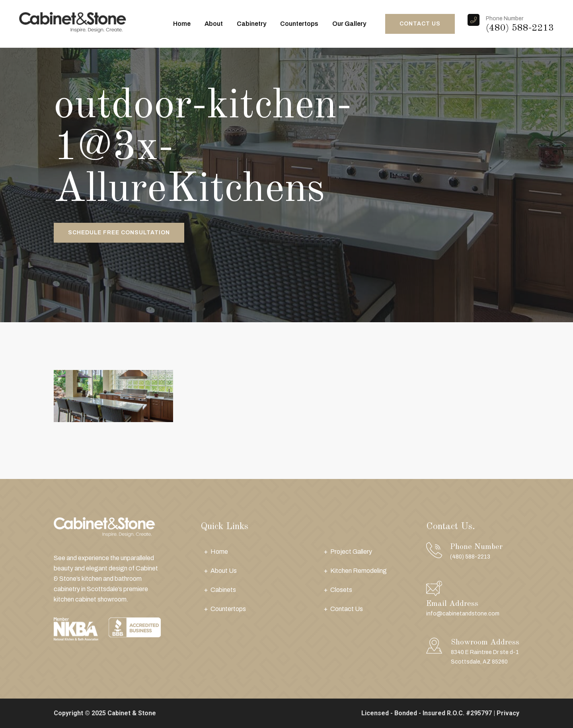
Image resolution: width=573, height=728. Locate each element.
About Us (224, 571)
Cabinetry (251, 24)
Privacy (508, 713)
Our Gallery (349, 24)
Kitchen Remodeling (359, 571)
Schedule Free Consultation (119, 233)
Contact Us (347, 609)
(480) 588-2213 (520, 28)
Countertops (299, 24)
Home (182, 24)
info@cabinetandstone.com (463, 614)
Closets (341, 590)
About (214, 24)
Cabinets (223, 590)
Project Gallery (351, 552)
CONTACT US (420, 24)
